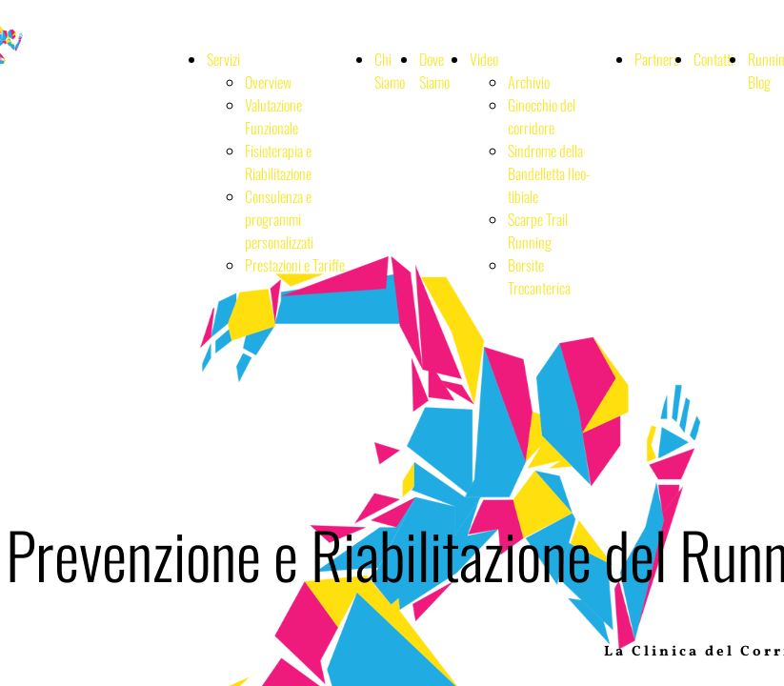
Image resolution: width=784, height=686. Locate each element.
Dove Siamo (434, 71)
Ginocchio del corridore (542, 116)
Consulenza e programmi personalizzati (279, 219)
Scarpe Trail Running (538, 231)
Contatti (714, 59)
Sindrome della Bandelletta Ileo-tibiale (549, 173)
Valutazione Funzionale (273, 116)
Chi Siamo (390, 71)
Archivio (529, 82)
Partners (657, 59)
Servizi (223, 59)
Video (484, 59)
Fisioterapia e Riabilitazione (278, 162)
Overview (268, 82)
